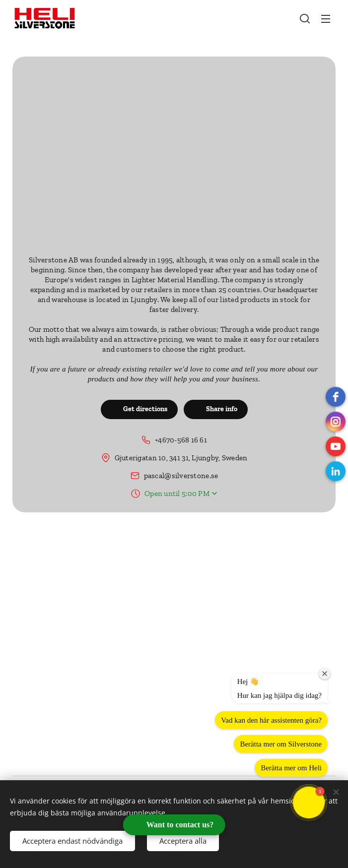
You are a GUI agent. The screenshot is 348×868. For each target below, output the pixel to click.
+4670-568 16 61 (181, 440)
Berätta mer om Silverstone (281, 744)
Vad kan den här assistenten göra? (271, 720)
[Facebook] (336, 397)
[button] (305, 18)
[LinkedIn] (336, 471)
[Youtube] (336, 446)
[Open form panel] (174, 825)
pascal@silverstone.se (181, 476)
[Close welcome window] (325, 674)
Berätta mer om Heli (291, 768)
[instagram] (336, 422)
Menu (326, 19)
